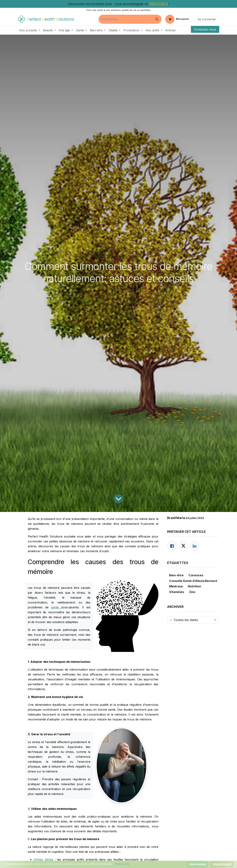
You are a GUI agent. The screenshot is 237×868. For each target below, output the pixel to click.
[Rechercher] (157, 19)
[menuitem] (30, 30)
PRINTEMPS (159, 4)
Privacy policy (122, 864)
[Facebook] (172, 546)
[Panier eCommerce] (177, 19)
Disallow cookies (222, 864)
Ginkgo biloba (43, 859)
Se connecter (207, 19)
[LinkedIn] (195, 546)
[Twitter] (183, 546)
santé (56, 607)
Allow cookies (198, 864)
